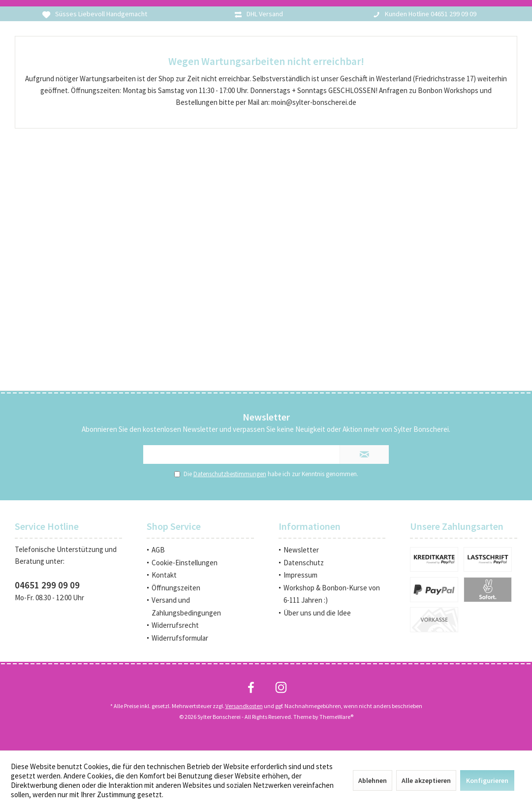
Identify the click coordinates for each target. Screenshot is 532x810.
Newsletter (301, 550)
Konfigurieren (487, 780)
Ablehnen (373, 780)
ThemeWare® (336, 717)
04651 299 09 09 (47, 585)
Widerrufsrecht (175, 625)
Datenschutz (304, 563)
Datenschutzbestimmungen (230, 474)
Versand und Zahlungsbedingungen (186, 606)
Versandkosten (244, 706)
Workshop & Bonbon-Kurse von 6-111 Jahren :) (332, 594)
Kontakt (164, 575)
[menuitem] (200, 550)
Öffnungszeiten (176, 588)
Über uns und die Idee (317, 613)
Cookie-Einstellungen (185, 563)
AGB (158, 550)
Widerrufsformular (180, 638)
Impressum (300, 575)
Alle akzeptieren (426, 780)
